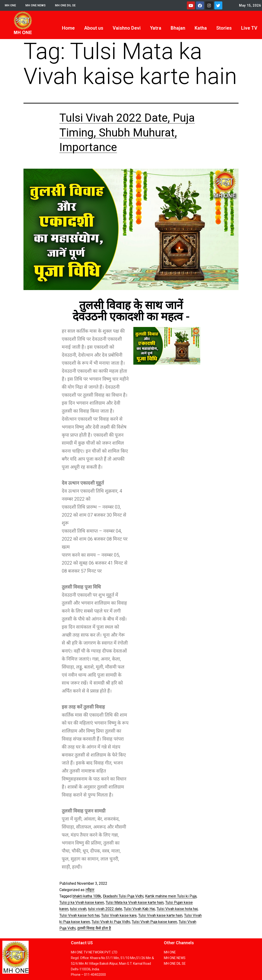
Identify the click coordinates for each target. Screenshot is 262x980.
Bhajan (178, 28)
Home (68, 28)
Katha (201, 28)
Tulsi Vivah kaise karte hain (160, 915)
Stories (224, 28)
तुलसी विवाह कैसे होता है (94, 928)
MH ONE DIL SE (70, 5)
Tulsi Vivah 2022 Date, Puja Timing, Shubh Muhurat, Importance (127, 132)
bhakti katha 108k (87, 896)
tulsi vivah (78, 909)
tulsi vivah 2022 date (105, 909)
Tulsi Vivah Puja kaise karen (154, 922)
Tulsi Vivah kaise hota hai (177, 909)
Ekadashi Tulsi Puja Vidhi (123, 896)
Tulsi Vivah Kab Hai (139, 909)
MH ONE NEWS (38, 5)
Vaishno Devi (127, 28)
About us (94, 28)
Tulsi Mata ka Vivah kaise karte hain (135, 902)
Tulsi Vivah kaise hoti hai (79, 915)
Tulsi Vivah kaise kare (119, 915)
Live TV (249, 28)
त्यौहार (90, 890)
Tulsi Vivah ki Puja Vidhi (111, 922)
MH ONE (11, 5)
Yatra (156, 28)
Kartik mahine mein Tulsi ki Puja (171, 896)
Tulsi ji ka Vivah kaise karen (82, 902)
